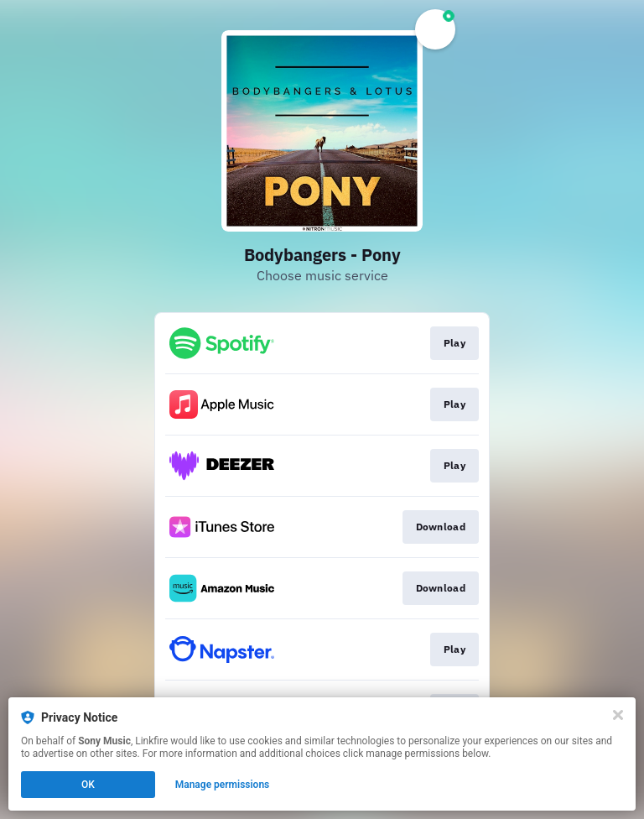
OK (88, 785)
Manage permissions (223, 785)
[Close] (618, 715)
